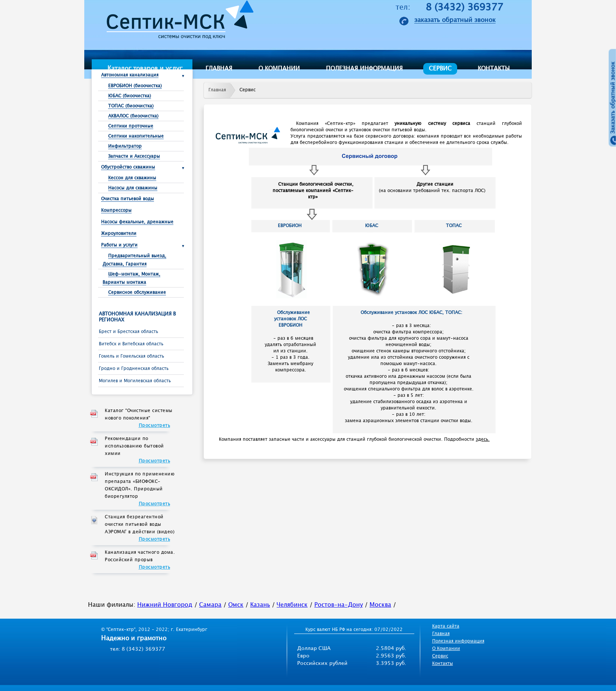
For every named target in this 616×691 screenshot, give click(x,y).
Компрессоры (116, 211)
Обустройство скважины (128, 167)
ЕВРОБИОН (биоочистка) (135, 86)
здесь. (483, 439)
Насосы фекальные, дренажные (137, 222)
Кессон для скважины (132, 178)
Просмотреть (155, 426)
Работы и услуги (119, 245)
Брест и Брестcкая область (128, 332)
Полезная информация (364, 69)
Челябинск (292, 605)
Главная (219, 69)
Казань (260, 605)
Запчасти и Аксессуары (134, 156)
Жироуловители (119, 234)
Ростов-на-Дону (339, 605)
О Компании (446, 649)
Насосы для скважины (133, 188)
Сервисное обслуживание (137, 293)
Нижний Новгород (165, 605)
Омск (236, 605)
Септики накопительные (136, 136)
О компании (279, 69)
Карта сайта (446, 626)
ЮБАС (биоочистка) (130, 96)
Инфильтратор (125, 146)
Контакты (494, 69)
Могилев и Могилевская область (135, 381)
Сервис (440, 69)
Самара (210, 605)
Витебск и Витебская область (131, 344)
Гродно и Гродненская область (134, 369)
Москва (380, 605)
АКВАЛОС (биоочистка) (133, 116)
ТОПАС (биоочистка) (131, 106)
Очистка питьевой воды (128, 199)
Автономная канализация (130, 75)
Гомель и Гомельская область (131, 356)
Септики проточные (131, 126)
